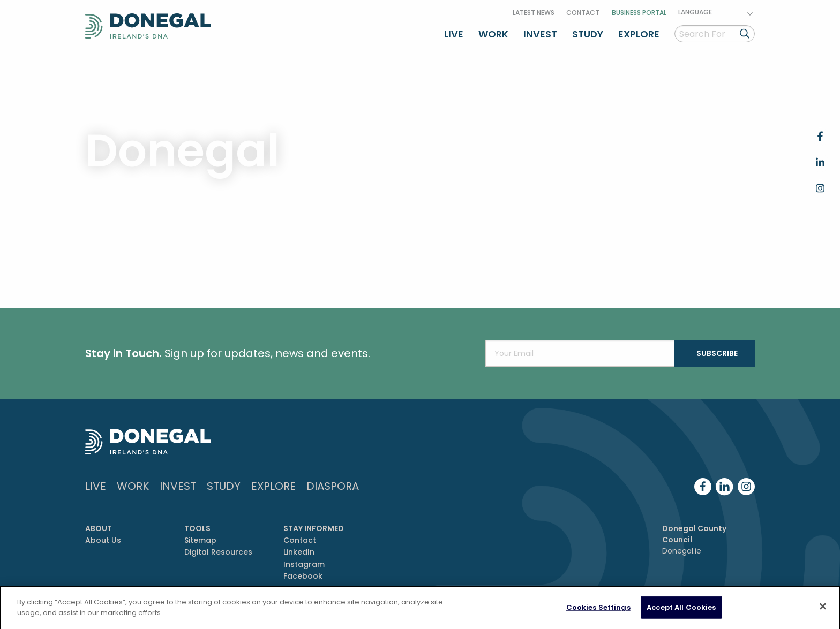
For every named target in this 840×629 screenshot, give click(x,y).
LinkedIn (299, 552)
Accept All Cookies (681, 610)
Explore (639, 34)
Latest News (534, 13)
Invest (540, 34)
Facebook (303, 576)
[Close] (823, 609)
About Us (103, 540)
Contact (583, 13)
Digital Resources (218, 552)
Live (454, 34)
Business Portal (639, 13)
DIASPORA (333, 486)
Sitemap (200, 540)
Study (588, 34)
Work (493, 34)
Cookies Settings (598, 610)
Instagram (304, 564)
